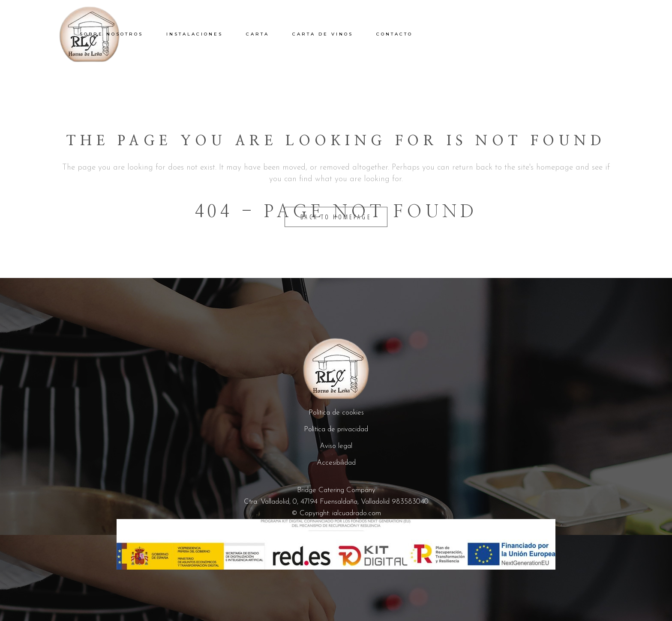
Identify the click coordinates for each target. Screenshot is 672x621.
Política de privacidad (336, 429)
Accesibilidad (336, 463)
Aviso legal (336, 446)
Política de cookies (336, 413)
